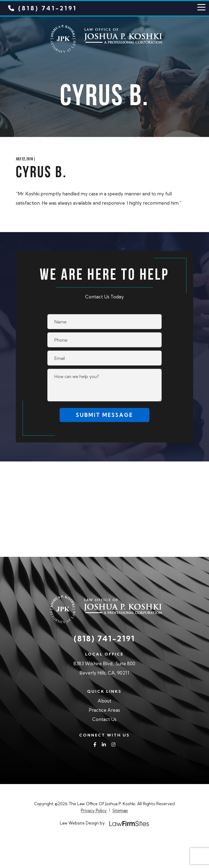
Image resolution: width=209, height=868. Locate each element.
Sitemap (120, 811)
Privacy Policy (94, 811)
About (104, 701)
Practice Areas (104, 710)
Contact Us (104, 719)
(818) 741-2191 (43, 8)
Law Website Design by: (83, 823)
